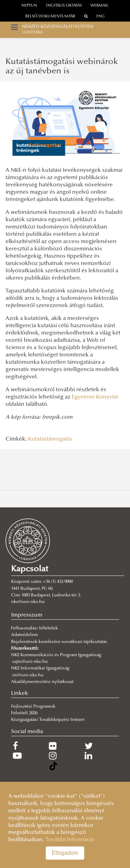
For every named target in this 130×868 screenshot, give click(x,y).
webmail (99, 6)
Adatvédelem (24, 635)
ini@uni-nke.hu (28, 675)
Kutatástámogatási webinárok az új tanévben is (62, 66)
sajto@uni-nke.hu (30, 662)
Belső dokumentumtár (50, 17)
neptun (29, 6)
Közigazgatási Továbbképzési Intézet (48, 720)
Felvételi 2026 (24, 713)
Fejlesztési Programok (33, 707)
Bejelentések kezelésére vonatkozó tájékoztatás (59, 642)
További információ (70, 840)
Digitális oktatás (64, 6)
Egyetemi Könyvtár (95, 397)
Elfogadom (65, 853)
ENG (101, 17)
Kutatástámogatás (50, 439)
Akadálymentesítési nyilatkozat (42, 682)
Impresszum (27, 615)
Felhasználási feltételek (34, 628)
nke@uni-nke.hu (28, 602)
